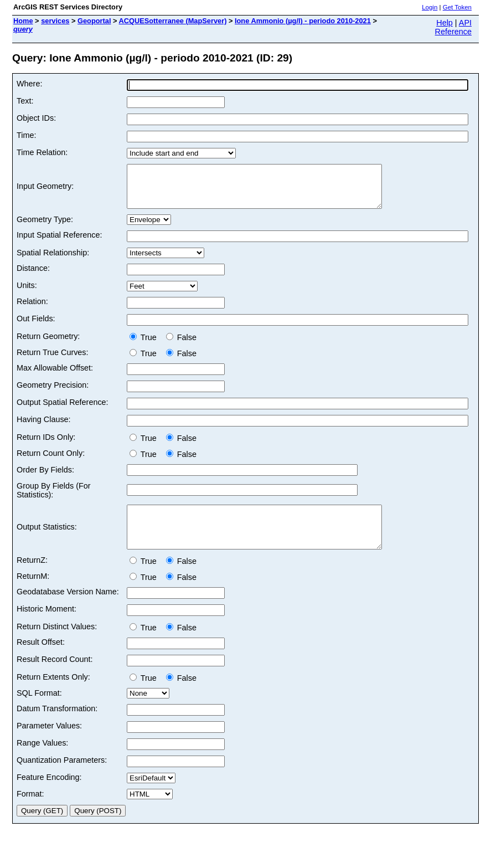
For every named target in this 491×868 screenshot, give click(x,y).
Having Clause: (44, 428)
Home (23, 21)
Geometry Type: (45, 228)
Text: (25, 101)
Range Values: (42, 759)
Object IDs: (36, 118)
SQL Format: (39, 710)
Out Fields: (36, 327)
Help (445, 23)
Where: (29, 84)
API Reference (453, 27)
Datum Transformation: (57, 725)
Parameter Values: (49, 742)
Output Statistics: (47, 540)
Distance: (33, 276)
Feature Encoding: (49, 794)
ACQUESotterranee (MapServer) (173, 21)
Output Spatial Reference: (63, 410)
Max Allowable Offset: (55, 376)
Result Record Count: (55, 676)
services (55, 21)
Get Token (457, 7)
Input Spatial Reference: (59, 243)
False (181, 346)
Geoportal (94, 21)
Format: (30, 810)
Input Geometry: (45, 191)
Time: (26, 135)
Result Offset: (41, 659)
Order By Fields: (45, 478)
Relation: (32, 310)
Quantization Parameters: (62, 777)
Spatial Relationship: (53, 261)
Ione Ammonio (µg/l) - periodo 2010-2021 (303, 21)
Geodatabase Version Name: (68, 608)
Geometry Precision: (53, 393)
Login (430, 7)
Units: (27, 294)
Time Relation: (42, 152)
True (145, 346)
